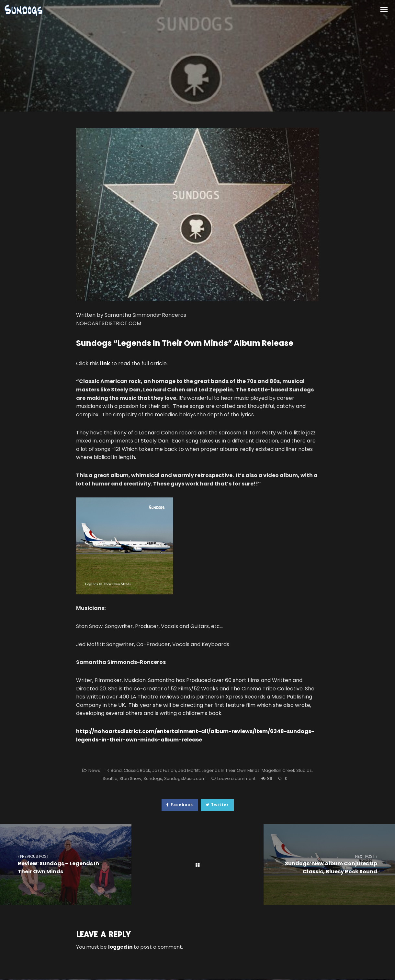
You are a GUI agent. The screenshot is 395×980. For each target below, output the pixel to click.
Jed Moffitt (189, 770)
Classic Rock (137, 770)
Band (116, 770)
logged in (120, 947)
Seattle (110, 778)
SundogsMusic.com (185, 778)
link (105, 363)
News (94, 770)
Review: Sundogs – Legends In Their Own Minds (66, 864)
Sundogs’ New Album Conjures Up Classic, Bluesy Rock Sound (329, 864)
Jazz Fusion (164, 770)
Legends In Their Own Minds (231, 770)
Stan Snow (130, 778)
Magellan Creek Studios (287, 770)
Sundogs (153, 778)
